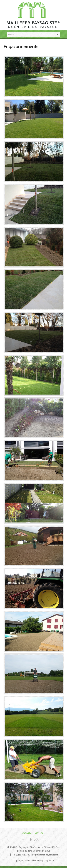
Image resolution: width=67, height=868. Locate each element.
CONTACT (39, 833)
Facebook (31, 839)
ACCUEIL (27, 833)
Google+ (36, 839)
